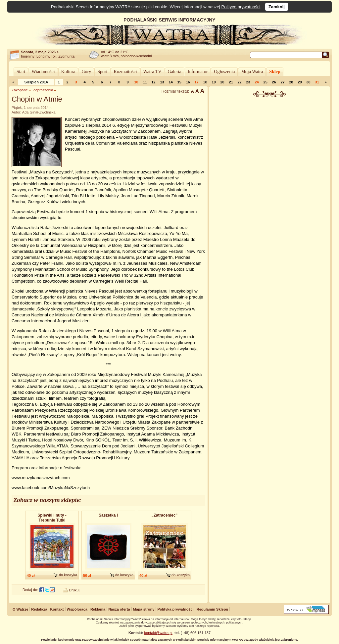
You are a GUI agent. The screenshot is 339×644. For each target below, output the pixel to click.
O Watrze (20, 609)
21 (231, 82)
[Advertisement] (270, 147)
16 (188, 82)
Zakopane (20, 90)
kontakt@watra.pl (158, 633)
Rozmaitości (125, 72)
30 (308, 82)
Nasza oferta (119, 609)
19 (214, 82)
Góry (86, 72)
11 (145, 82)
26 (274, 82)
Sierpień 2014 (36, 82)
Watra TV (152, 72)
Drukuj (74, 590)
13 (162, 82)
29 (300, 82)
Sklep (275, 72)
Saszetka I (108, 515)
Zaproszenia (43, 90)
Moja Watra (252, 72)
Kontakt (57, 609)
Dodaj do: (30, 590)
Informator (198, 72)
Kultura (68, 72)
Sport (102, 72)
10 (136, 82)
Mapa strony (144, 609)
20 (222, 82)
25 (265, 82)
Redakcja (39, 609)
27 (282, 82)
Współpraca (77, 609)
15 (179, 82)
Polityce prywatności (241, 7)
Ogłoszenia (224, 72)
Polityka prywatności (175, 609)
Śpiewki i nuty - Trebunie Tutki (52, 518)
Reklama (98, 609)
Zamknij (277, 7)
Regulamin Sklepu (212, 609)
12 (153, 82)
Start (21, 72)
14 (170, 82)
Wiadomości (43, 72)
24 (257, 82)
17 (196, 82)
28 (291, 82)
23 (248, 82)
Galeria (175, 72)
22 (239, 82)
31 (317, 82)
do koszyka (68, 575)
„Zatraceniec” (165, 515)
